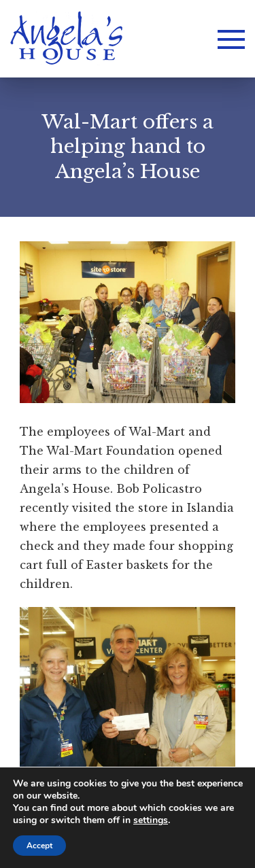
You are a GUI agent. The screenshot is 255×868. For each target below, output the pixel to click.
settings (151, 820)
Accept (39, 846)
